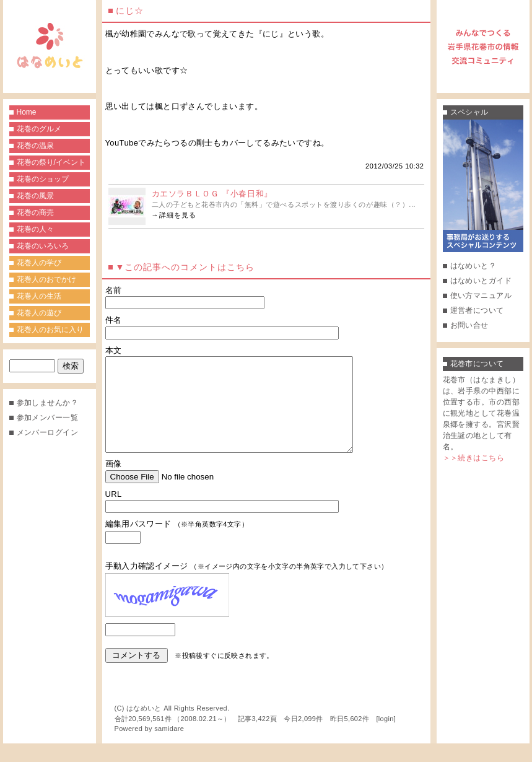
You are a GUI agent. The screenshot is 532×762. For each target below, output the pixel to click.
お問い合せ (469, 325)
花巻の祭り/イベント (51, 162)
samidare (169, 747)
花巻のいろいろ (43, 246)
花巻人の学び (39, 263)
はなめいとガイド (481, 281)
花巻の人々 (35, 229)
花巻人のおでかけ (46, 279)
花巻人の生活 (39, 296)
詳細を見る (178, 215)
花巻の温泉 (35, 146)
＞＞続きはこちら (474, 458)
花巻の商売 (35, 212)
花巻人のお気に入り (50, 330)
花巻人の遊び (39, 313)
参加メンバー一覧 (48, 418)
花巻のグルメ (39, 129)
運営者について (477, 310)
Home (27, 112)
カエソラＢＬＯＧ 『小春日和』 (212, 194)
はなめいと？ (473, 266)
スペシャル (469, 112)
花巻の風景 (35, 196)
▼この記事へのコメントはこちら (185, 267)
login (386, 737)
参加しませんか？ (48, 403)
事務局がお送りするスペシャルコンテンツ (483, 186)
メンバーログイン (48, 432)
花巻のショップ (43, 179)
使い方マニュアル (481, 296)
